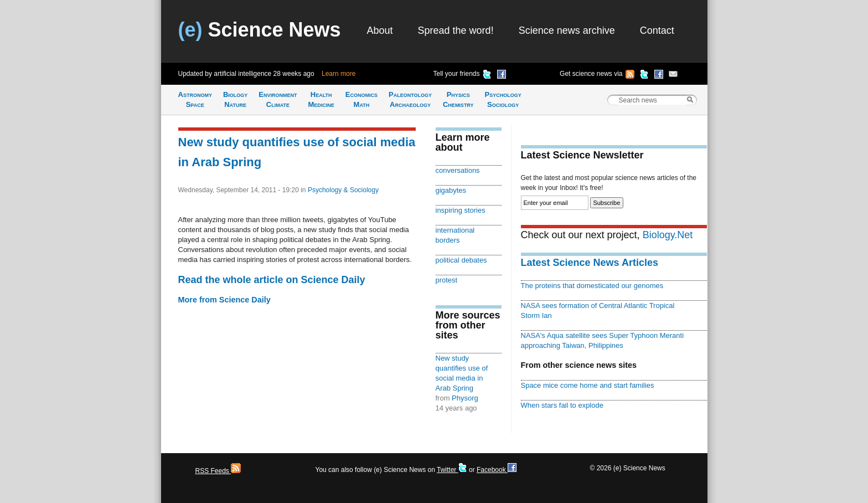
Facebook (497, 470)
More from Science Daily (224, 300)
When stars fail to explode (562, 405)
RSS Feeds (218, 471)
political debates (461, 260)
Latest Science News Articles (590, 263)
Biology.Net (668, 235)
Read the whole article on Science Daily (272, 280)
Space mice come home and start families (588, 385)
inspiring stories (461, 210)
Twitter (452, 470)
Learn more (339, 74)
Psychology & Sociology (343, 190)
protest (447, 280)
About (380, 30)
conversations (458, 170)
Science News (260, 30)
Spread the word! (456, 30)
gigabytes (451, 190)
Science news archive (567, 30)
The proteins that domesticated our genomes (592, 286)
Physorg (465, 398)
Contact (657, 30)
